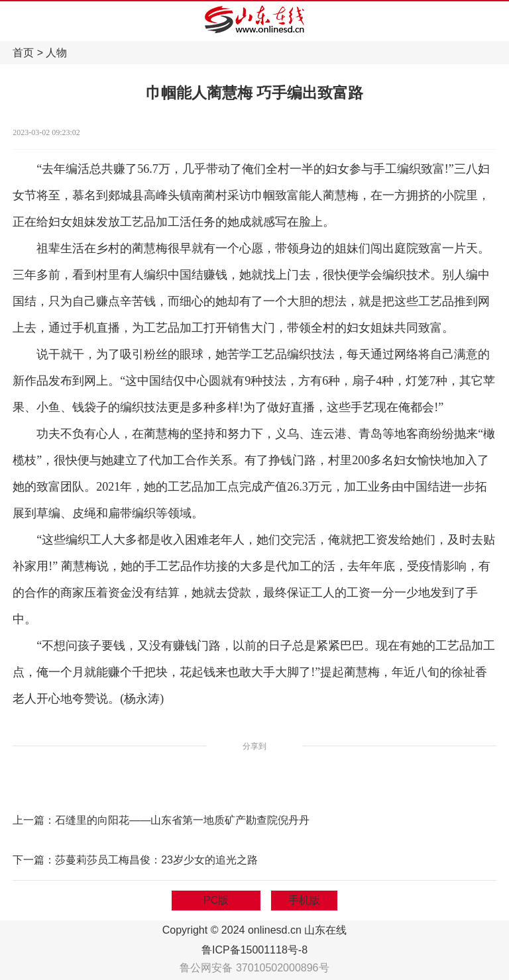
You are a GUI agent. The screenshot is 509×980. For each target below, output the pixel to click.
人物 (56, 53)
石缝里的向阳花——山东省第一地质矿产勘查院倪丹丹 (182, 820)
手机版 (304, 900)
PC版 (216, 900)
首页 (23, 53)
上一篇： (34, 820)
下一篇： (34, 860)
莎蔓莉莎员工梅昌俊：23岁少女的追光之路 (156, 860)
